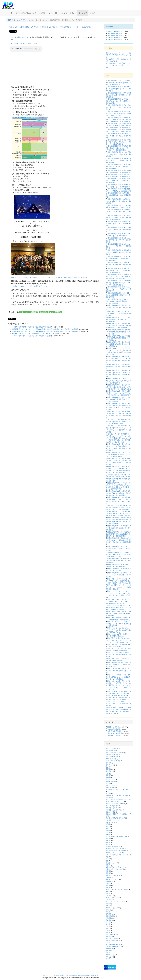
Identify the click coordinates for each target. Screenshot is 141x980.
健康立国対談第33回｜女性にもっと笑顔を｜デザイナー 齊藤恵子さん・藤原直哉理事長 (119, 289)
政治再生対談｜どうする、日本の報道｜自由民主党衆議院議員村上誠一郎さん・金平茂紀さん (119, 344)
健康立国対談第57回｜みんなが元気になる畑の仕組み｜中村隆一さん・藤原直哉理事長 (119, 154)
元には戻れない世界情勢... (116, 733)
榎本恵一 (109, 828)
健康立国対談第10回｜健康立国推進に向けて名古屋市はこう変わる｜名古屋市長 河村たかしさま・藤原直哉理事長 (119, 514)
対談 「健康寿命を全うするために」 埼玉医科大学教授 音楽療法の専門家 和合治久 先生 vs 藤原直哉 (119, 697)
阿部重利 (109, 885)
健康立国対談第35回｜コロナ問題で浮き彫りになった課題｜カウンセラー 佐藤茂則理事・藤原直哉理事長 (118, 277)
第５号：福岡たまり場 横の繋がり (117, 836)
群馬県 (108, 894)
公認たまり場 (110, 812)
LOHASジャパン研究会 (113, 761)
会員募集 (42, 13)
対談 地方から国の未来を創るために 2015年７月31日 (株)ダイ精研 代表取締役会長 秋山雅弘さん (118, 601)
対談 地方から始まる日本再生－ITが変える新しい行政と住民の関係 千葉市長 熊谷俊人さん (119, 614)
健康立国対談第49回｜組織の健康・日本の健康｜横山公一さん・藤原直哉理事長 (119, 195)
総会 (51, 312)
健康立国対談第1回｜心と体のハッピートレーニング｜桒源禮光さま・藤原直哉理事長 (119, 575)
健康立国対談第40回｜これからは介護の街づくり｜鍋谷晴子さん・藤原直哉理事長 (119, 246)
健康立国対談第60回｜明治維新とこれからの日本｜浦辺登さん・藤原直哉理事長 (119, 136)
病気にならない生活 (112, 808)
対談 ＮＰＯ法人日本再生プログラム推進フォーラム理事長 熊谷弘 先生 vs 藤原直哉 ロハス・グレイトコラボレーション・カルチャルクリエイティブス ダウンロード (119, 685)
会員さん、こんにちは (113, 875)
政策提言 (109, 775)
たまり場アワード (111, 820)
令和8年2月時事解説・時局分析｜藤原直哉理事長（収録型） (33, 336)
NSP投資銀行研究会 (112, 759)
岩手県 (108, 845)
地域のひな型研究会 (112, 749)
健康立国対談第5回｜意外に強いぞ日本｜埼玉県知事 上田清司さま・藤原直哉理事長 (118, 548)
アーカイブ (83, 13)
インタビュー (110, 822)
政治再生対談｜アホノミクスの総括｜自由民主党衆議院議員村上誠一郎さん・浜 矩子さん (118, 338)
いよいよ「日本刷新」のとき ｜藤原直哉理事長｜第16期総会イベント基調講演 (49, 27)
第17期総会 (109, 920)
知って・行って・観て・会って (116, 902)
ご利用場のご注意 (73, 976)
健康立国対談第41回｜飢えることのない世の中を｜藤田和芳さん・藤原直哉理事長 (119, 240)
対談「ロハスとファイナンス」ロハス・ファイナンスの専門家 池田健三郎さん (119, 671)
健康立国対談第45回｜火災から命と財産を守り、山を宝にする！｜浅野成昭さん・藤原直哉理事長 (119, 217)
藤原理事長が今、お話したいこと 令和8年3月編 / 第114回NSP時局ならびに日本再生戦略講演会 (45, 329)
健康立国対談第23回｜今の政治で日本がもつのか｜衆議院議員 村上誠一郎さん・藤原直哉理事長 (119, 381)
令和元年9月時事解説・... (116, 731)
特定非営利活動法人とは (84, 976)
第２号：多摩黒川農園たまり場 (116, 818)
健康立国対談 (110, 916)
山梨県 (108, 930)
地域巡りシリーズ (111, 863)
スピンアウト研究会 (112, 757)
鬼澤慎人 (109, 783)
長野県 (108, 865)
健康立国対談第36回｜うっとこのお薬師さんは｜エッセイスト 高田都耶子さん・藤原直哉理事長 (118, 271)
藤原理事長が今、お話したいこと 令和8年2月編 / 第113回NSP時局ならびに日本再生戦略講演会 (45, 331)
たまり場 (64, 13)
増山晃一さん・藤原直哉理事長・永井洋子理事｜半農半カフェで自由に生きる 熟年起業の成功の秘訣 (119, 422)
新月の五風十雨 (111, 787)
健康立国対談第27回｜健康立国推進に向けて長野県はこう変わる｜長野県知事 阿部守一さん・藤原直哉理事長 (119, 326)
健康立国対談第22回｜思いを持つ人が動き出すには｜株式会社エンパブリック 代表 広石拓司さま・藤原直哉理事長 (119, 387)
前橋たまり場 (110, 957)
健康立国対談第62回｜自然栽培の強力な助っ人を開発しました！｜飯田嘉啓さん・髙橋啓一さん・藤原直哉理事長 (119, 126)
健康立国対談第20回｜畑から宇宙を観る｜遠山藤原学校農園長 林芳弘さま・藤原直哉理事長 (118, 399)
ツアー (108, 826)
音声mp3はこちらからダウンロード (24, 43)
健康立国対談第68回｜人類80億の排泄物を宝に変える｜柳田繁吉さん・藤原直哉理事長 (119, 95)
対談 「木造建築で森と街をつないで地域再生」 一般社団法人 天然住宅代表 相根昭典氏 (118, 665)
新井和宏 (109, 906)
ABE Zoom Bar (110, 934)
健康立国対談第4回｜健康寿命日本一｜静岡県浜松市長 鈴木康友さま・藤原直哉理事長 (118, 561)
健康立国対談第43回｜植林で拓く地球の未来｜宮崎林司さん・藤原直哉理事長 (119, 230)
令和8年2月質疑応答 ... (115, 38)
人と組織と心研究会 (112, 938)
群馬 (107, 912)
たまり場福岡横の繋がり (114, 947)
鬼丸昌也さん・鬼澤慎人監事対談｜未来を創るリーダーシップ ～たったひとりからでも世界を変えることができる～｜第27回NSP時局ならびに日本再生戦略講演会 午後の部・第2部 (119, 438)
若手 (107, 953)
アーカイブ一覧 (19, 20)
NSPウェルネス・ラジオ (114, 853)
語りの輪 (109, 891)
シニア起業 (109, 900)
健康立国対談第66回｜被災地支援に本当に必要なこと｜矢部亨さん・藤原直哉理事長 (119, 107)
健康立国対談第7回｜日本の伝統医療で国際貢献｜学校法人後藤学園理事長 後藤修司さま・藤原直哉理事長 (119, 534)
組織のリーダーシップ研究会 (115, 753)
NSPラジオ (109, 771)
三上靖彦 (109, 793)
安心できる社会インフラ (114, 810)
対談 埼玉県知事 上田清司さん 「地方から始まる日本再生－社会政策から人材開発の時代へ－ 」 (119, 624)
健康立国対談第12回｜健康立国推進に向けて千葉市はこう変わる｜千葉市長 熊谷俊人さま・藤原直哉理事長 (119, 493)
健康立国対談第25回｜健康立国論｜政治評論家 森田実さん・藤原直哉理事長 (118, 367)
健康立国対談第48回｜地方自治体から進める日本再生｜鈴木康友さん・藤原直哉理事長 (119, 201)
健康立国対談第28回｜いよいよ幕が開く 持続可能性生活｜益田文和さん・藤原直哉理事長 (118, 320)
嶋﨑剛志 (109, 910)
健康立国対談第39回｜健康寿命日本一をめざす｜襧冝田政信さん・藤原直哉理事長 (119, 252)
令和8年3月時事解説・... (115, 31)
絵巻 (107, 861)
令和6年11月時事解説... (115, 735)
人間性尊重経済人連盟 (113, 847)
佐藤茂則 (109, 871)
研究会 (73, 13)
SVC (107, 943)
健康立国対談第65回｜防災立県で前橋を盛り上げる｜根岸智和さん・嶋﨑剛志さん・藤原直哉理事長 (119, 113)
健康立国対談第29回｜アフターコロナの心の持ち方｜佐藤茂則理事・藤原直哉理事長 (119, 313)
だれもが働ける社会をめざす (115, 869)
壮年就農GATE (110, 914)
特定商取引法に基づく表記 (61, 976)
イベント (53, 13)
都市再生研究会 (111, 751)
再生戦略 (109, 951)
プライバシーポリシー (48, 976)
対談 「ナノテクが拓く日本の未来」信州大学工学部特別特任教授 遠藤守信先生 (119, 654)
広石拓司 (109, 883)
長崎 (107, 959)
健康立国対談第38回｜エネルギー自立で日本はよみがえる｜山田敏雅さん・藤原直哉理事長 (119, 258)
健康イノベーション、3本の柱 (115, 804)
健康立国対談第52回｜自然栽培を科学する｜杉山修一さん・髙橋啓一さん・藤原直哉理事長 (119, 181)
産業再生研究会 (111, 781)
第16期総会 (44, 312)
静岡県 (108, 932)
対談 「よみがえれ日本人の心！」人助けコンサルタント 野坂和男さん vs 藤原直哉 (119, 703)
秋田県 (108, 859)
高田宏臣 (109, 873)
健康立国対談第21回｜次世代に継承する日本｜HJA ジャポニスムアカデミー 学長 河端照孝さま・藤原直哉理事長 (118, 393)
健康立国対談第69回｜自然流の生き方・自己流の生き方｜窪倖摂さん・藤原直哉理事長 (119, 89)
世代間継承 (109, 918)
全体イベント (25, 312)
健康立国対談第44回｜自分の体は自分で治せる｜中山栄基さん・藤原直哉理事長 (119, 224)
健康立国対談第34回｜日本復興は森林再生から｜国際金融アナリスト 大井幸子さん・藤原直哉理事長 (118, 283)
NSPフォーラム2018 (112, 879)
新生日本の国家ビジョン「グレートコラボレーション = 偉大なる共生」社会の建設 (119, 65)
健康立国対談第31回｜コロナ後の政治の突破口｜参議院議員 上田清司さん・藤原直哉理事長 (118, 301)
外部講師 (109, 824)
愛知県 (108, 887)
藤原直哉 (58, 312)
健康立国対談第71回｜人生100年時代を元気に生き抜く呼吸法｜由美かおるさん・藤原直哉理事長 (119, 83)
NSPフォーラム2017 (112, 898)
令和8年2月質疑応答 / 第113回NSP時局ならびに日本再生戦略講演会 (36, 334)
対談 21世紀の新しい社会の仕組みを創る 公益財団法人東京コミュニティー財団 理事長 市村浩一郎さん (119, 607)
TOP (10, 20)
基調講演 (34, 312)
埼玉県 (108, 924)
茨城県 (108, 904)
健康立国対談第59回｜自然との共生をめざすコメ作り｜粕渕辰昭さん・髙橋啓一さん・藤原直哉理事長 (119, 142)
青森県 (108, 843)
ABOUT (93, 976)
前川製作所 (109, 936)
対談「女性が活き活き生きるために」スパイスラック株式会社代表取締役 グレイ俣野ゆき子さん (119, 630)
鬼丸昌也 (109, 840)
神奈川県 (109, 928)
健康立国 (109, 838)
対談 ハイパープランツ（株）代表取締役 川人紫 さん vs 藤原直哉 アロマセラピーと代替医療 (119, 677)
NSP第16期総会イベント (20, 37)
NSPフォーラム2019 (112, 908)
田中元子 (109, 922)
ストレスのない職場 (112, 806)
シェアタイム (110, 896)
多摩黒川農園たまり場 (113, 941)
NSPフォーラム (111, 955)
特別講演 (109, 830)
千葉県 (108, 926)
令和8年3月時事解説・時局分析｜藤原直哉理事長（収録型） (33, 327)
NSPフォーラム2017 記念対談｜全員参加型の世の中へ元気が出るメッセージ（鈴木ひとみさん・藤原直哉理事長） (119, 507)
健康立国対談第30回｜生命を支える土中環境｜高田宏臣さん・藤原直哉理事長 (119, 307)
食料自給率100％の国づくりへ (115, 867)
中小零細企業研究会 (112, 755)
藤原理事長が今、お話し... (116, 33)
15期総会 (109, 877)
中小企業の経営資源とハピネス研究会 (118, 789)
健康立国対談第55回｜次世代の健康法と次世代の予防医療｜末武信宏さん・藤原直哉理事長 (119, 166)
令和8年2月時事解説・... (115, 40)
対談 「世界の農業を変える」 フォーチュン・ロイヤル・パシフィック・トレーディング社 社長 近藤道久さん (119, 640)
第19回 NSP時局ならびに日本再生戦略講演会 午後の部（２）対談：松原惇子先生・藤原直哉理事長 (119, 554)
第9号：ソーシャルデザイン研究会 (117, 890)
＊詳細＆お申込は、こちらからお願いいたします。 (30, 286)
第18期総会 (109, 949)
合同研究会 (109, 763)
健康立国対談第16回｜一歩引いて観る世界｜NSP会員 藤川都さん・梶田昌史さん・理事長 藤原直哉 (118, 454)
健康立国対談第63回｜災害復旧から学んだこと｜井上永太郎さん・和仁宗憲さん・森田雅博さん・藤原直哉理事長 (119, 119)
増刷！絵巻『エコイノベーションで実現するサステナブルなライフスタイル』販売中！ (119, 55)
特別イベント (110, 785)
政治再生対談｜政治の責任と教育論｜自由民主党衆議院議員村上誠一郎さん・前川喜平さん (118, 332)
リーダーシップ (111, 779)
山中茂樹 (109, 832)
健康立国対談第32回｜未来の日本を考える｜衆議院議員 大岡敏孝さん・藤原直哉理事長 (118, 295)
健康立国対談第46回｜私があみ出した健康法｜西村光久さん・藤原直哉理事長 (119, 211)
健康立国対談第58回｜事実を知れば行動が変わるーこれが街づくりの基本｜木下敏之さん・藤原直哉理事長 (119, 148)
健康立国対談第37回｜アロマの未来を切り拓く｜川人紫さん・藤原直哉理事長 (119, 264)
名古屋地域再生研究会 (113, 945)
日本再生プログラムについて (26, 13)
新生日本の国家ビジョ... (115, 727)
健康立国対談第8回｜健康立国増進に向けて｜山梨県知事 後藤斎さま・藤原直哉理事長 (118, 528)
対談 (107, 773)
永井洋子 (109, 834)
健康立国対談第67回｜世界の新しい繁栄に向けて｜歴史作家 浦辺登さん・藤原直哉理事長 (119, 101)
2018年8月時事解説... (115, 729)
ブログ (92, 13)
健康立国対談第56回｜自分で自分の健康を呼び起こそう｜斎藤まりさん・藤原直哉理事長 (119, 160)
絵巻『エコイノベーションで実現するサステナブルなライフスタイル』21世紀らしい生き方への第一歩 (49, 277)
